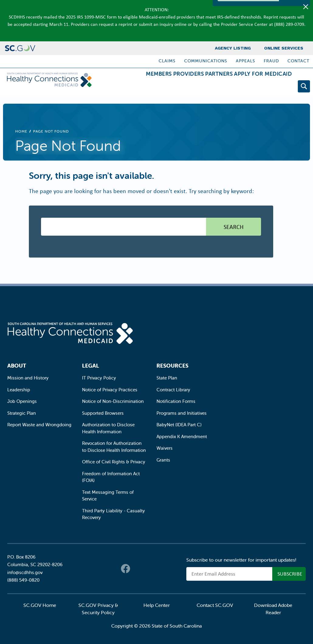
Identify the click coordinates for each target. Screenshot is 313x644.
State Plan (167, 378)
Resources (172, 366)
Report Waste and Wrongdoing (39, 425)
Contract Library (173, 390)
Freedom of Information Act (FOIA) (111, 477)
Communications (206, 61)
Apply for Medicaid (258, 87)
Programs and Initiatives (182, 413)
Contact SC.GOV (215, 605)
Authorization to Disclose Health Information (108, 428)
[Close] (306, 7)
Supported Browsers (103, 413)
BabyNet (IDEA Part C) (179, 425)
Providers (164, 87)
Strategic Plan (22, 413)
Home (21, 131)
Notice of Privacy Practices (110, 390)
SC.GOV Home (40, 605)
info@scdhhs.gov (25, 572)
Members (125, 87)
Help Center (157, 605)
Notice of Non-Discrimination (113, 401)
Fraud (271, 61)
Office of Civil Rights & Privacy (114, 462)
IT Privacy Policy (99, 378)
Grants (163, 460)
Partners (204, 87)
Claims (167, 61)
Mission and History (28, 378)
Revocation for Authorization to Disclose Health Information (114, 447)
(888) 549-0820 (23, 580)
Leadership (19, 390)
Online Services (284, 48)
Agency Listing (233, 48)
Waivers (165, 448)
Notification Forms (176, 401)
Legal (91, 366)
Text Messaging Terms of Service (108, 496)
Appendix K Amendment (182, 436)
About (17, 366)
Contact (298, 61)
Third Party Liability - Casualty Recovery (114, 514)
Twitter (138, 569)
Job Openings (22, 401)
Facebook (126, 569)
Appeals (246, 61)
